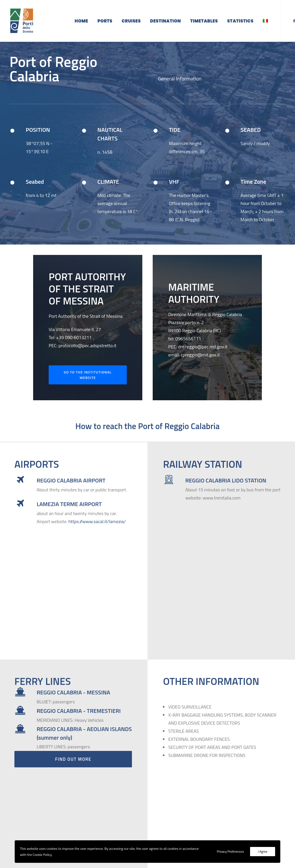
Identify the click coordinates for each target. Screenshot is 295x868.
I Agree (263, 851)
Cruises (131, 21)
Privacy (233, 826)
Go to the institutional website (88, 384)
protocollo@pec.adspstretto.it (87, 354)
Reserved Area (223, 807)
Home (81, 21)
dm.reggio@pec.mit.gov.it (203, 355)
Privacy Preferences (230, 851)
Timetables (204, 21)
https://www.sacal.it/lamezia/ (97, 530)
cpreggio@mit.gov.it (200, 363)
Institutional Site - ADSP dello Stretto (245, 797)
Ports (105, 21)
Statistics (240, 21)
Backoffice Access (226, 816)
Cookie (216, 826)
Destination (166, 21)
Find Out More (73, 662)
